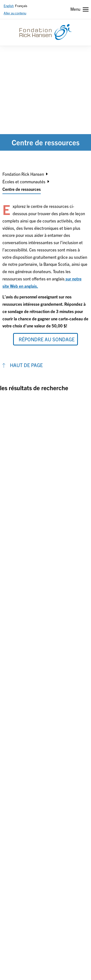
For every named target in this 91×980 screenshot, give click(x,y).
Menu (75, 9)
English (9, 6)
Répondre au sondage (47, 339)
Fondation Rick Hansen (23, 174)
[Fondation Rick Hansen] (46, 32)
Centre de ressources (22, 189)
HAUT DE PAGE (26, 365)
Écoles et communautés (24, 181)
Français (21, 6)
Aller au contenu (15, 13)
